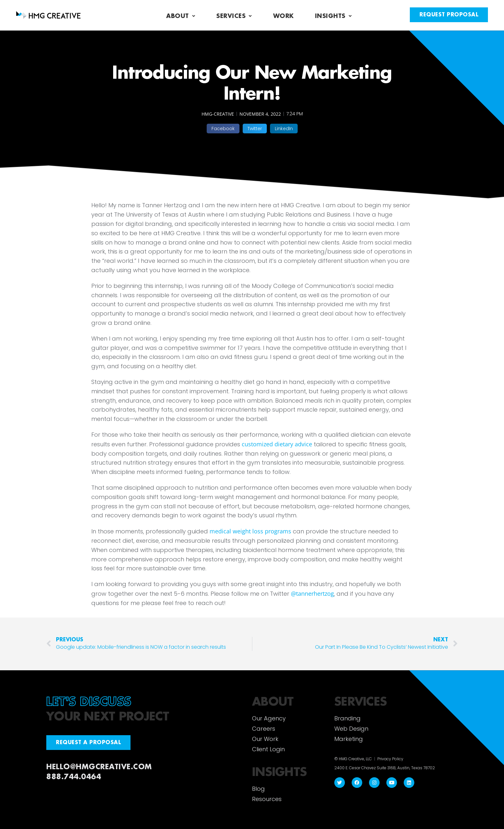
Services (234, 16)
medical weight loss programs (250, 531)
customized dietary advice (277, 444)
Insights (333, 16)
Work (283, 16)
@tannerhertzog (312, 593)
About (181, 16)
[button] (223, 129)
